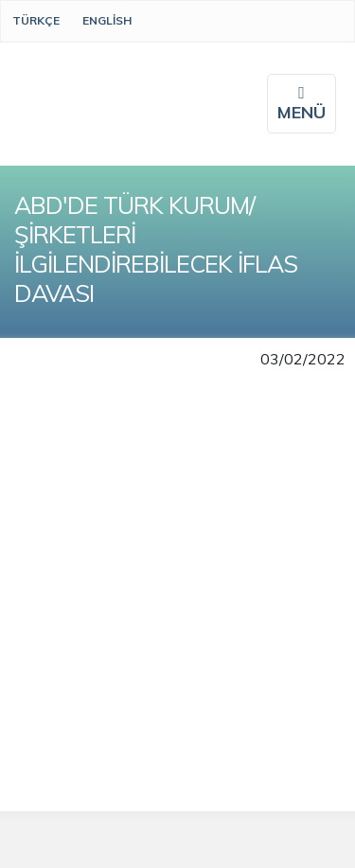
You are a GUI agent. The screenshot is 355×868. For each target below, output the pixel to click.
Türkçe (36, 20)
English (107, 20)
